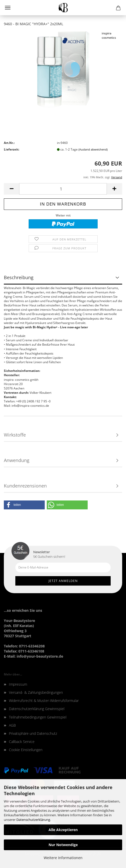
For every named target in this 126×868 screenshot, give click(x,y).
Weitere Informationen (63, 858)
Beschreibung (19, 277)
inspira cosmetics (109, 35)
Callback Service (22, 742)
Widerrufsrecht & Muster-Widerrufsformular (44, 701)
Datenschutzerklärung (33, 820)
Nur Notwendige (63, 845)
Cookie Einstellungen (26, 750)
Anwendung (17, 460)
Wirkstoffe (15, 435)
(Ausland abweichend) (93, 149)
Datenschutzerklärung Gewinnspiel (37, 709)
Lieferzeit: (12, 149)
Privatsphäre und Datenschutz (33, 733)
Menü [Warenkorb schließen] (8, 8)
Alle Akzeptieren (63, 830)
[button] (24, 505)
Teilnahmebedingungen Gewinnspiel (38, 717)
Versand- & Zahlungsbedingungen (36, 692)
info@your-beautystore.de (40, 656)
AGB (12, 725)
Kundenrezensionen (25, 486)
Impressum (18, 684)
